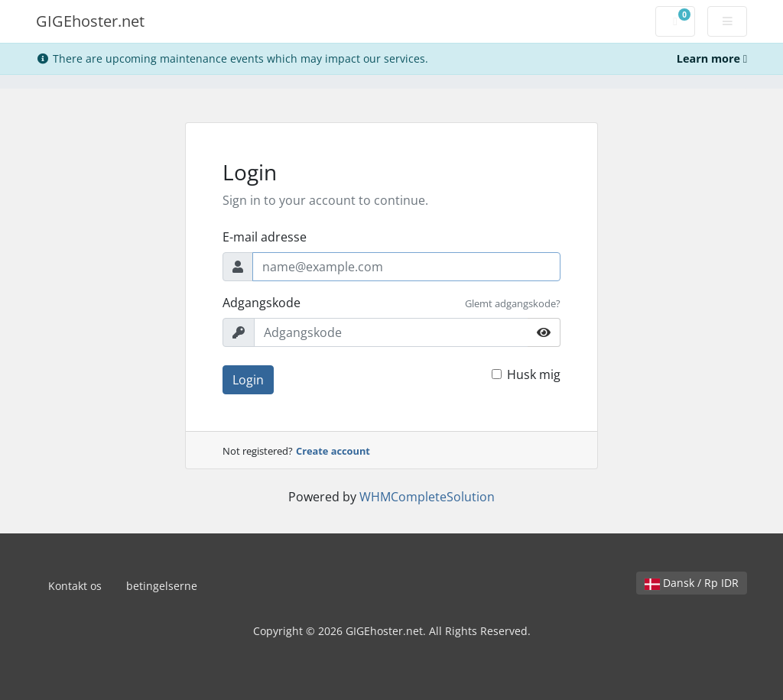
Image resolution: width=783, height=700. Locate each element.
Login (248, 380)
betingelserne (162, 586)
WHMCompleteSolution (427, 497)
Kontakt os (75, 586)
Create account (333, 451)
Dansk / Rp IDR (692, 583)
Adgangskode (262, 303)
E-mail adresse (265, 237)
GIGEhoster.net (90, 21)
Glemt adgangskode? (513, 303)
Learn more (712, 58)
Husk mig (534, 374)
